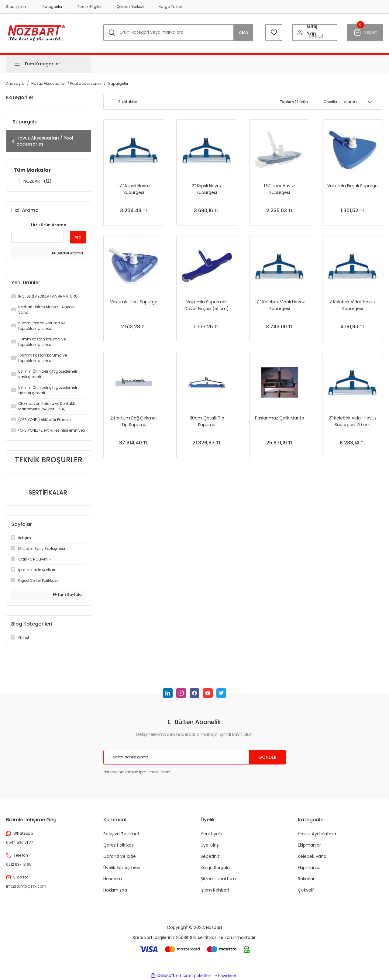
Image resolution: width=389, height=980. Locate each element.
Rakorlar (306, 879)
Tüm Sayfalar (68, 594)
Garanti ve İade (120, 856)
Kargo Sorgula (215, 868)
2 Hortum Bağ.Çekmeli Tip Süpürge (134, 421)
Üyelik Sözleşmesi (122, 868)
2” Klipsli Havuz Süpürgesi (207, 189)
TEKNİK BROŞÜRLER (49, 460)
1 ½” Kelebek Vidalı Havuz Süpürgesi (280, 305)
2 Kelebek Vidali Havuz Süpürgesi (353, 305)
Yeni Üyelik (212, 834)
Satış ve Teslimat (121, 834)
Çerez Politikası (119, 845)
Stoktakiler (128, 102)
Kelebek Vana (312, 856)
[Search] (178, 33)
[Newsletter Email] (194, 757)
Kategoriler (52, 7)
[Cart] (365, 33)
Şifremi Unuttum (218, 879)
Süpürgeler (118, 83)
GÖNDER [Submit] (267, 757)
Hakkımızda (115, 890)
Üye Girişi (210, 845)
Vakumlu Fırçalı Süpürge (353, 186)
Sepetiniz (210, 856)
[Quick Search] (38, 237)
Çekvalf (306, 890)
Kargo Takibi (170, 7)
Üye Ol (316, 36)
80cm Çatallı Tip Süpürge (207, 421)
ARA (243, 32)
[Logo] (36, 32)
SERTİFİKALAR (48, 492)
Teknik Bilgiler (89, 7)
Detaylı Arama (67, 253)
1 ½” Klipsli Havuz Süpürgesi (134, 189)
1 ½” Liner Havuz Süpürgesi (280, 189)
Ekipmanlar (309, 845)
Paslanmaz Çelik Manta (280, 418)
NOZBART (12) (38, 181)
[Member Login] (315, 33)
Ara (78, 237)
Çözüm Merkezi (130, 7)
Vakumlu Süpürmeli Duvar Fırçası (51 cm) (207, 305)
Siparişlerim (17, 7)
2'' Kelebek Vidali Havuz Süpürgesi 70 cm (353, 421)
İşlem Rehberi (215, 890)
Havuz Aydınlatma (317, 834)
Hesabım (113, 879)
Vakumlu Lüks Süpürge (134, 302)
